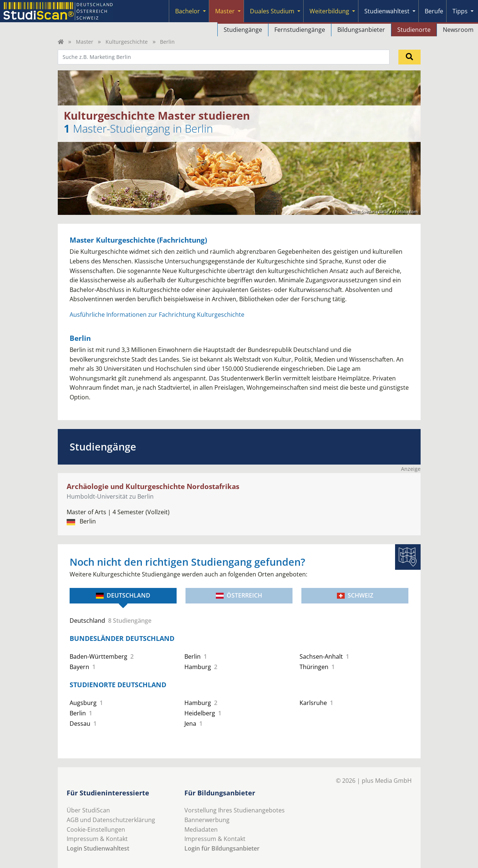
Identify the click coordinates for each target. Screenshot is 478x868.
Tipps (460, 11)
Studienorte (414, 30)
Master (225, 11)
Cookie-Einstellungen (96, 829)
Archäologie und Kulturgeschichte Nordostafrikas (153, 486)
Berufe (434, 11)
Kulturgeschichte (127, 42)
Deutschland (123, 595)
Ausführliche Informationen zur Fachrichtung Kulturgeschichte (157, 315)
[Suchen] (410, 57)
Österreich (239, 595)
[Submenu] (204, 11)
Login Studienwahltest (98, 848)
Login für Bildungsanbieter (222, 848)
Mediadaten (201, 829)
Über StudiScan (88, 810)
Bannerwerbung (207, 820)
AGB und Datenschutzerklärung (111, 820)
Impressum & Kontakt (97, 839)
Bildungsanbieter (361, 30)
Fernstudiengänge (300, 30)
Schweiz (355, 595)
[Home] (61, 42)
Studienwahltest (387, 11)
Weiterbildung (329, 11)
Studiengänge (243, 30)
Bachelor (188, 11)
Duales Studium (272, 11)
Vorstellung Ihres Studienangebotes (235, 810)
